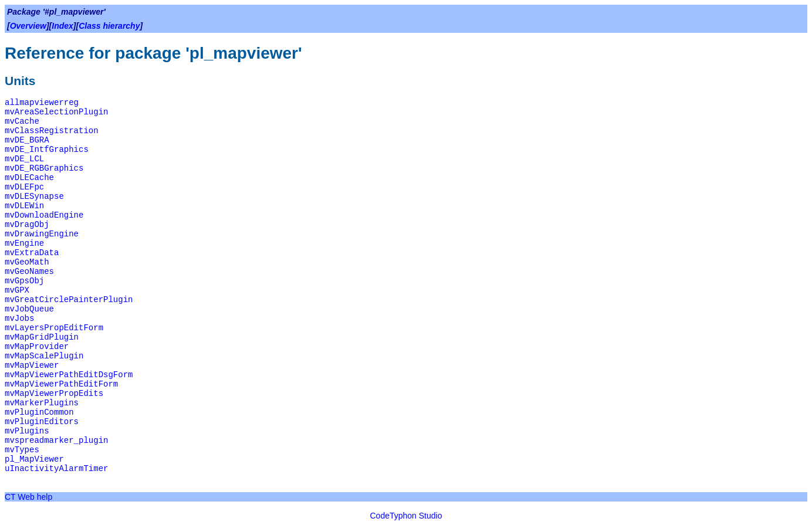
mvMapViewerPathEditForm (61, 384)
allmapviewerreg (42, 103)
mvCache (22, 121)
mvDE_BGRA (27, 140)
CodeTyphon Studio (406, 516)
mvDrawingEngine (42, 234)
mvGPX (17, 290)
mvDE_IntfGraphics (47, 150)
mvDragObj (27, 225)
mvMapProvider (37, 347)
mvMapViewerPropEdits (54, 394)
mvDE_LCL (24, 159)
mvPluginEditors (42, 422)
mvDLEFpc (24, 187)
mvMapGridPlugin (42, 337)
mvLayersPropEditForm (54, 328)
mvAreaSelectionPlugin (56, 112)
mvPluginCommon (39, 412)
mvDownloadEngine (44, 215)
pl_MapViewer (34, 459)
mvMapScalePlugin (44, 356)
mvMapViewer (32, 365)
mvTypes (22, 450)
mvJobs (19, 319)
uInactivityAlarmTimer (56, 469)
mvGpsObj (24, 281)
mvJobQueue (29, 309)
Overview (28, 26)
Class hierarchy (109, 26)
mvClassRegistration (52, 131)
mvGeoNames (29, 272)
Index (62, 26)
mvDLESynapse (34, 197)
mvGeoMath (27, 262)
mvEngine (24, 243)
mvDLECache (29, 178)
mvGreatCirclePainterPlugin (69, 300)
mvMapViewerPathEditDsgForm (69, 375)
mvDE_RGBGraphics (44, 168)
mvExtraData (32, 253)
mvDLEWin (24, 206)
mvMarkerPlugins (42, 403)
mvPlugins (27, 431)
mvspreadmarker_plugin (56, 441)
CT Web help (28, 497)
